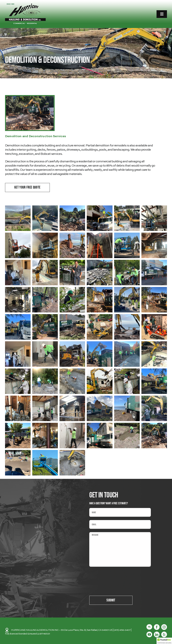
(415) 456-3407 (122, 630)
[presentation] (115, 577)
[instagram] (164, 627)
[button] (18, 218)
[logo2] (25, 5)
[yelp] (164, 634)
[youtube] (149, 634)
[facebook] (157, 627)
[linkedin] (157, 634)
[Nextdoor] (149, 627)
